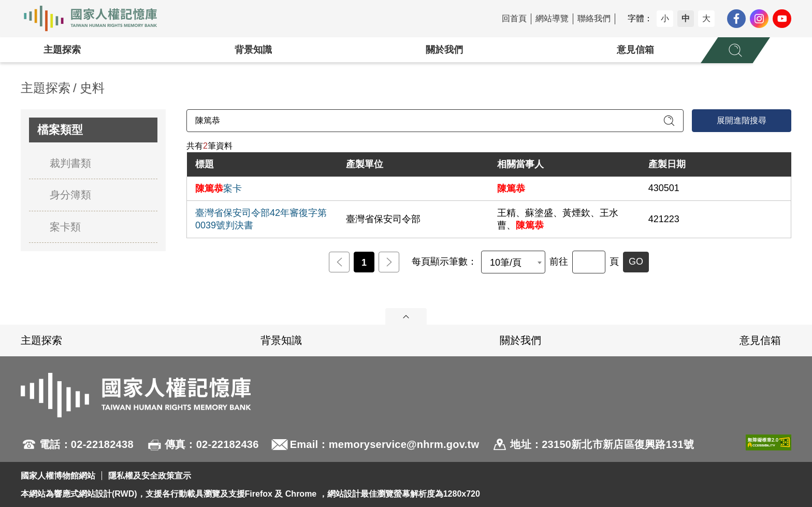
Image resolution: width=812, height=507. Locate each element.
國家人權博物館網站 (58, 476)
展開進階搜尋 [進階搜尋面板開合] (742, 120)
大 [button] (706, 18)
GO (636, 262)
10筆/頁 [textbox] (506, 263)
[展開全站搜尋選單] (735, 50)
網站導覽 (552, 18)
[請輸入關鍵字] (435, 121)
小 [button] (665, 18)
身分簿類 (70, 195)
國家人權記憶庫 (96, 19)
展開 (406, 316)
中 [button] (686, 18)
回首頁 (514, 18)
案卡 (219, 189)
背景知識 (253, 50)
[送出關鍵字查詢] (669, 121)
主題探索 (62, 50)
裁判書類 (70, 163)
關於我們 (444, 50)
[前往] (589, 262)
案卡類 (65, 227)
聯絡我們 (594, 18)
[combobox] (513, 262)
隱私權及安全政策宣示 (150, 476)
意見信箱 (635, 50)
